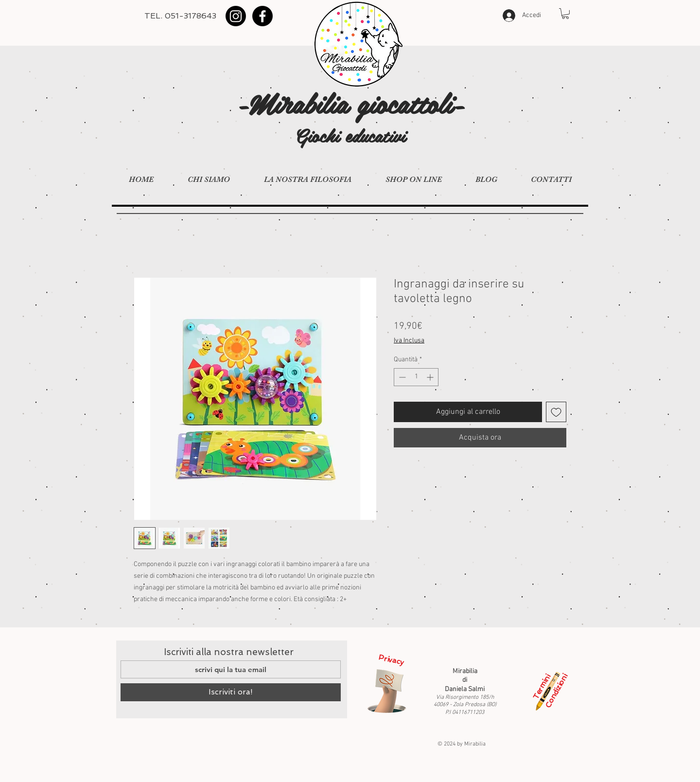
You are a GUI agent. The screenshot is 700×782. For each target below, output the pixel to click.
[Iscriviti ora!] (231, 692)
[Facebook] (262, 16)
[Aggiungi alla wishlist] (556, 412)
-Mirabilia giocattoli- (350, 102)
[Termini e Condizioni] (547, 691)
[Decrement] (401, 377)
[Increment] (431, 377)
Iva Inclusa (409, 341)
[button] (565, 14)
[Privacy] (387, 691)
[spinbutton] (416, 377)
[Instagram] (236, 16)
